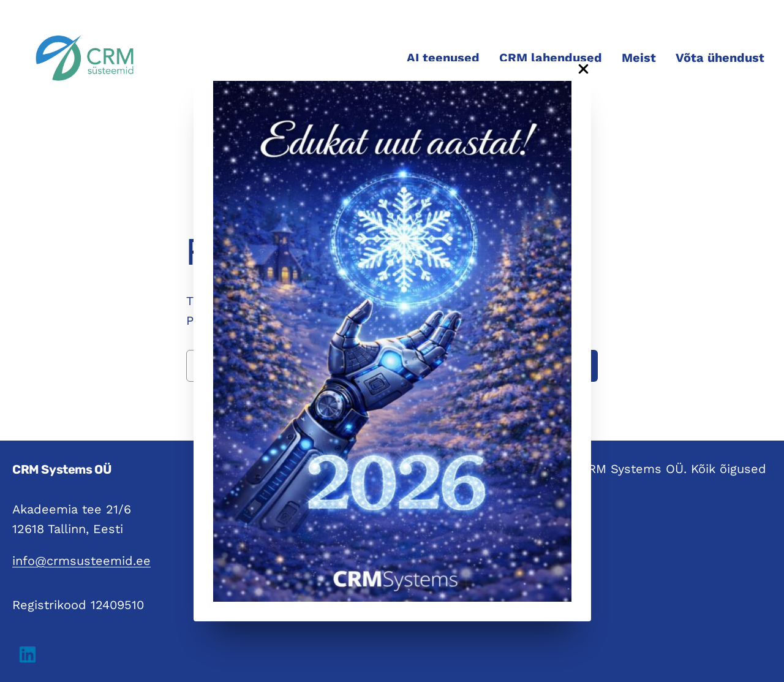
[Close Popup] (583, 70)
